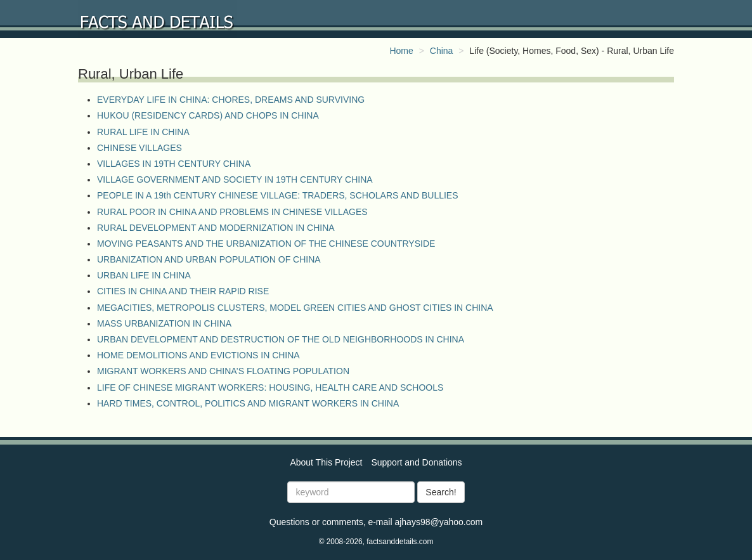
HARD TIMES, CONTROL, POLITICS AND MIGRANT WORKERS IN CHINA (248, 403)
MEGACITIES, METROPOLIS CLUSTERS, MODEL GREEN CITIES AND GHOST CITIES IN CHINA (295, 308)
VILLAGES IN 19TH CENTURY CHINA (174, 164)
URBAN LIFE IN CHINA (144, 275)
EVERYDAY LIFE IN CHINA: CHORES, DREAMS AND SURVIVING (231, 100)
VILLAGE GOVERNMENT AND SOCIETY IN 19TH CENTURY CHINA (235, 179)
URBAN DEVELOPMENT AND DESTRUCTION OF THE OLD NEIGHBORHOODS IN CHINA (281, 339)
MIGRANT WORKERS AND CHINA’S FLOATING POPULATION (223, 371)
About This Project (326, 462)
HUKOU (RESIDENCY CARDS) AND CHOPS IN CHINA (208, 115)
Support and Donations (416, 462)
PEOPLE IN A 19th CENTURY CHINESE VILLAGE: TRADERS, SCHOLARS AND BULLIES (278, 195)
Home (401, 51)
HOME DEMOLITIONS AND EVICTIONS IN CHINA (198, 355)
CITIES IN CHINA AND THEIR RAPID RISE (183, 291)
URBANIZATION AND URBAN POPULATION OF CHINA (209, 259)
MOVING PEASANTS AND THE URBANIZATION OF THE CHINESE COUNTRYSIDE (266, 244)
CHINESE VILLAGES (139, 148)
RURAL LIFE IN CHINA (143, 132)
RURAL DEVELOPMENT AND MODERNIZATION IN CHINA (216, 228)
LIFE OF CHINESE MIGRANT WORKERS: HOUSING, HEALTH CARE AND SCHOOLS (270, 387)
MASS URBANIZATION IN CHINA (164, 323)
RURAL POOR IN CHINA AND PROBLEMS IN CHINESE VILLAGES (232, 212)
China (442, 51)
